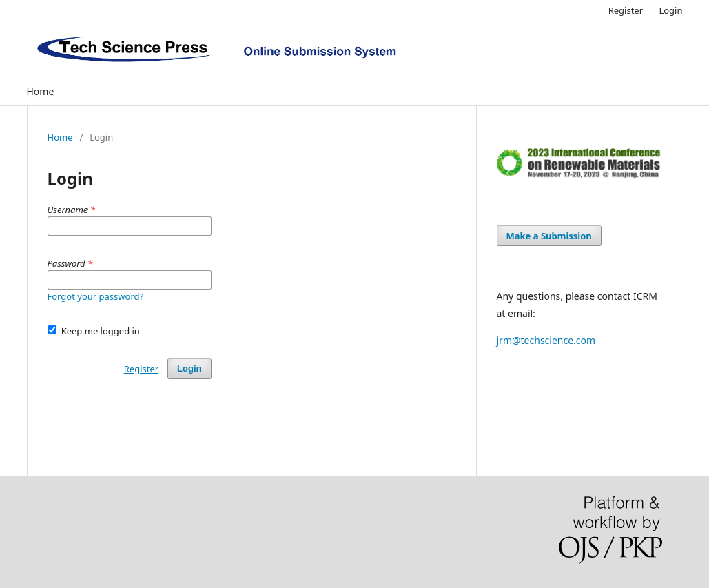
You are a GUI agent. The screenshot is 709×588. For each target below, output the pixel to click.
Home (41, 91)
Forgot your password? (96, 296)
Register (626, 10)
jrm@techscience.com (546, 340)
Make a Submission (549, 236)
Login (670, 10)
